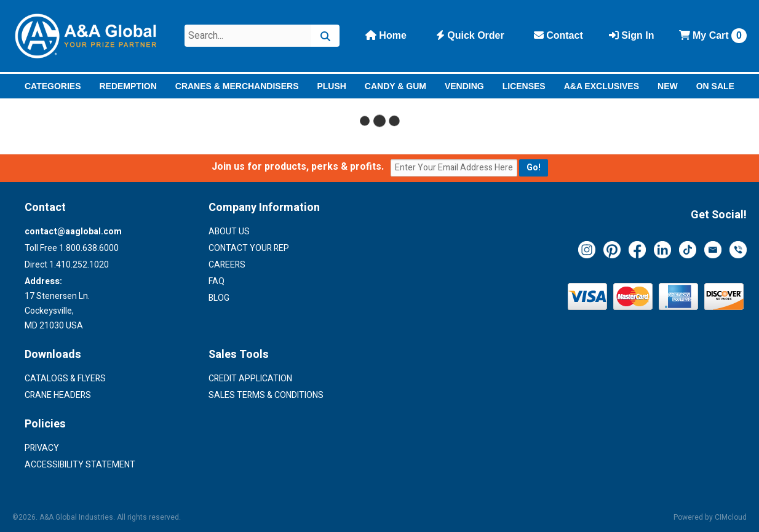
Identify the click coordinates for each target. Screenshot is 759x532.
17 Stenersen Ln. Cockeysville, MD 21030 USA (57, 304)
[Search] (325, 36)
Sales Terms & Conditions (266, 395)
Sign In (632, 35)
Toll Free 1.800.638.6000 (72, 248)
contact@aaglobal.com (73, 232)
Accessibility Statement (80, 465)
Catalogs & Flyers (65, 379)
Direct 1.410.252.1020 (67, 265)
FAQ (217, 281)
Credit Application (250, 379)
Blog (219, 298)
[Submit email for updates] (534, 168)
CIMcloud (731, 517)
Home (386, 35)
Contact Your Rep (249, 248)
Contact (558, 35)
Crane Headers (58, 395)
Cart (713, 36)
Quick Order (470, 35)
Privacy (42, 448)
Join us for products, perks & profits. (300, 167)
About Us (229, 232)
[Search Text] (248, 36)
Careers (227, 265)
